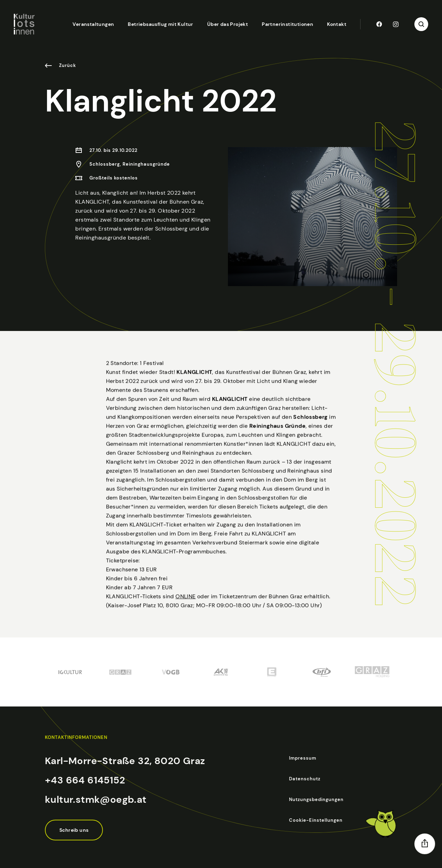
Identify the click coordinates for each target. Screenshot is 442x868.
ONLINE (185, 613)
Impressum (303, 758)
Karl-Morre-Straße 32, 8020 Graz (125, 761)
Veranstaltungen (93, 24)
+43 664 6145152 (85, 780)
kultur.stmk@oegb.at (96, 799)
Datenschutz (305, 779)
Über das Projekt (228, 24)
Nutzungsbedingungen (316, 799)
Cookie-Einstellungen (316, 820)
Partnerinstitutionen (287, 24)
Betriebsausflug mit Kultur (160, 24)
